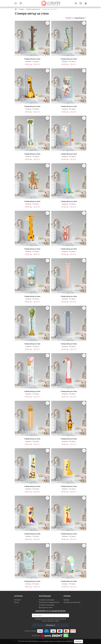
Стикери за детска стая (33, 9)
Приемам (78, 641)
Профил (67, 600)
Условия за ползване (47, 600)
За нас (16, 602)
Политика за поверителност (49, 602)
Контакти (18, 600)
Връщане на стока (46, 607)
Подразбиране (80, 18)
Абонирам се (50, 625)
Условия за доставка (46, 605)
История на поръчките (72, 602)
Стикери (21, 9)
